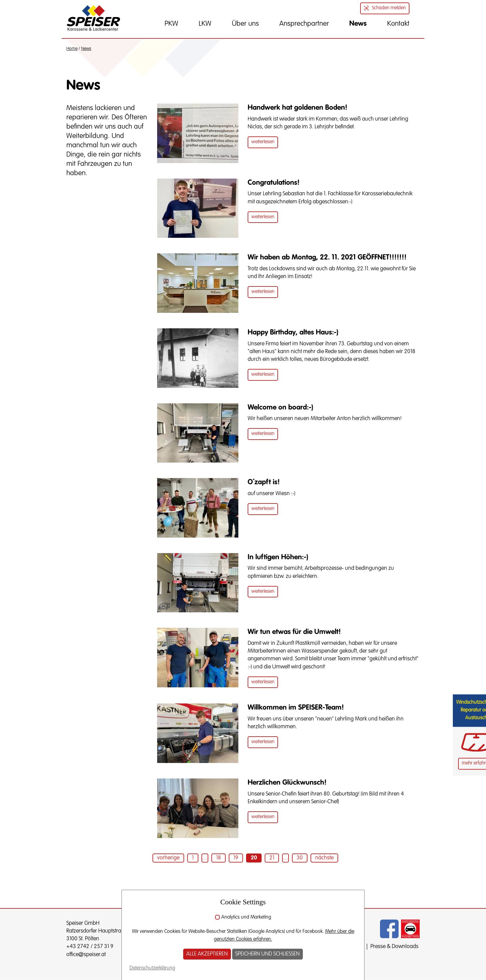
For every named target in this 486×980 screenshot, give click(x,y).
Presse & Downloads (394, 947)
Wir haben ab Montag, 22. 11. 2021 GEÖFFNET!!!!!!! (327, 257)
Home (72, 49)
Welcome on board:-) (281, 408)
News (86, 49)
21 (272, 858)
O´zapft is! (264, 482)
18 (219, 858)
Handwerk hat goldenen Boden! (298, 108)
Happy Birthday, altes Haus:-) (293, 333)
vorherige (168, 858)
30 (300, 858)
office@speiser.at (86, 955)
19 (236, 858)
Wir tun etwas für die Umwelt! (294, 632)
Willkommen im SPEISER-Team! (296, 708)
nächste (324, 858)
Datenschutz (349, 947)
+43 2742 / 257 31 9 (90, 947)
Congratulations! (274, 183)
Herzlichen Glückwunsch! (287, 783)
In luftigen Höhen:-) (278, 557)
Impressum (315, 947)
